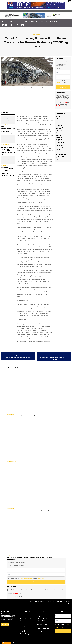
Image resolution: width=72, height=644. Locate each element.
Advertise (48, 11)
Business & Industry (10, 25)
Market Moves (42, 21)
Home (4, 21)
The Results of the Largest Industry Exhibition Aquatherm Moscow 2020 (18, 357)
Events (20, 11)
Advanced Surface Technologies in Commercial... (60, 142)
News (10, 21)
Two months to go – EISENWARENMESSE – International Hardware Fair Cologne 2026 (29, 557)
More (22, 25)
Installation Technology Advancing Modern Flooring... (60, 127)
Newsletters (32, 11)
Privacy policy (60, 84)
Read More (4, 621)
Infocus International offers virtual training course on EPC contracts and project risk (8, 150)
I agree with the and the (63, 82)
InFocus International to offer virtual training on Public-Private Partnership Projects (8, 130)
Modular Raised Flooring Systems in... (60, 119)
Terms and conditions (63, 81)
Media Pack (64, 103)
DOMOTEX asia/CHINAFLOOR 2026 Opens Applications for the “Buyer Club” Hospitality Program (8, 171)
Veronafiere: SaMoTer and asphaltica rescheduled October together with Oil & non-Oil (54, 358)
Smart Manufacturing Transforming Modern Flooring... (61, 156)
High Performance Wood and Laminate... (60, 135)
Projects (53, 21)
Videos (26, 11)
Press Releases (28, 21)
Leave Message (60, 106)
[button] (68, 21)
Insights (17, 21)
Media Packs (40, 11)
